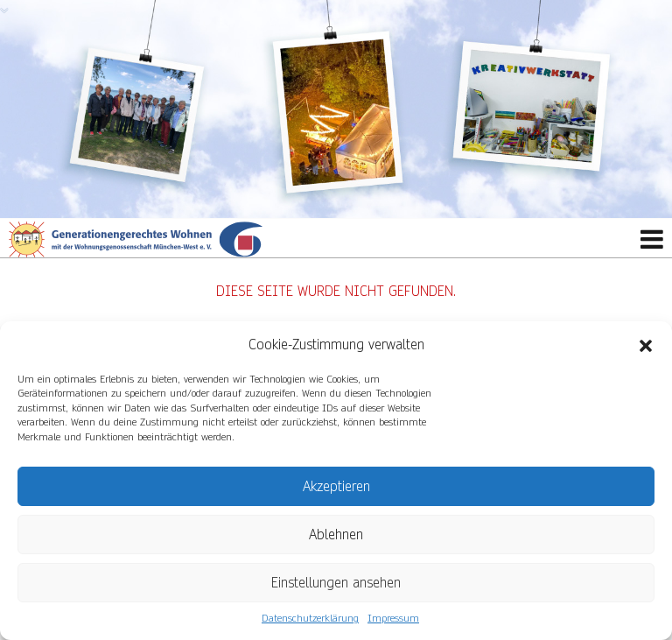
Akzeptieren (336, 486)
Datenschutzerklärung (310, 619)
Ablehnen (336, 535)
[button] (646, 345)
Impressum (393, 619)
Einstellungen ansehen (336, 583)
